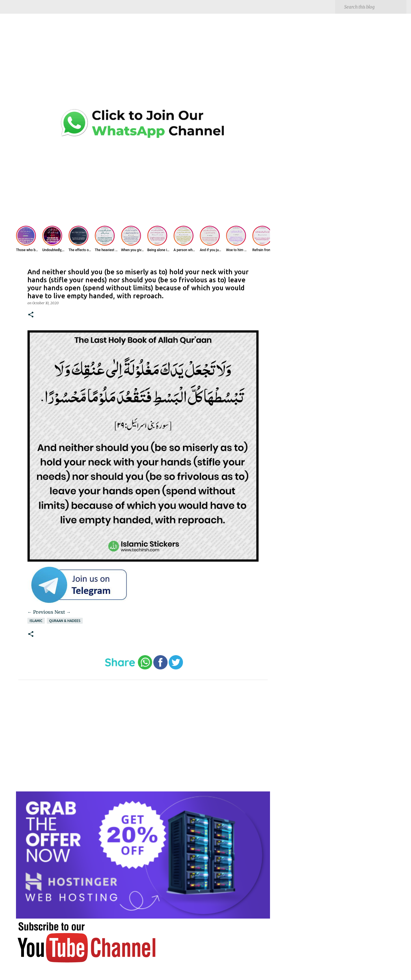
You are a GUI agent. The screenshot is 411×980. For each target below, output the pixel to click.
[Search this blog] (374, 7)
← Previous (40, 612)
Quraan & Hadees (65, 621)
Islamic (36, 621)
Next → (63, 612)
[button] (31, 315)
